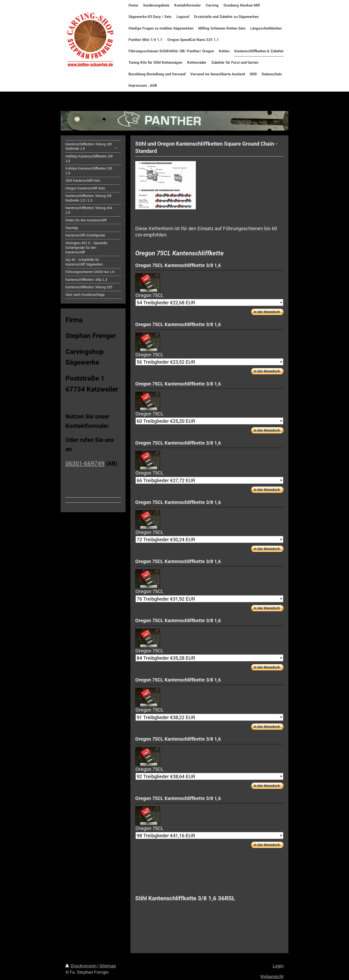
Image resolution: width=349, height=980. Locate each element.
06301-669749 (85, 463)
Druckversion (81, 966)
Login (278, 966)
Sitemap (108, 966)
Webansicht (272, 976)
